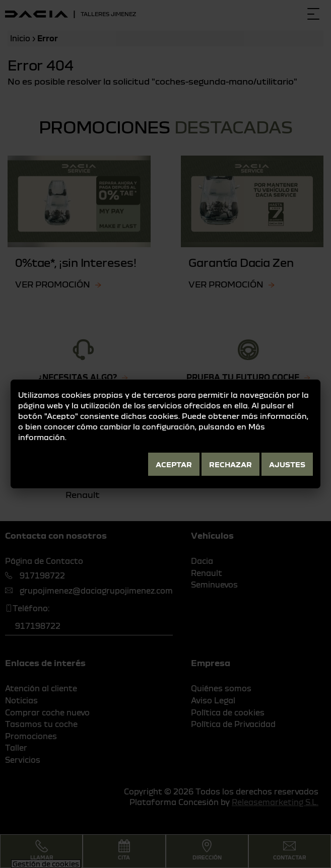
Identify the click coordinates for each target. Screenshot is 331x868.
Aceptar (174, 464)
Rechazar (230, 464)
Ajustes (287, 464)
